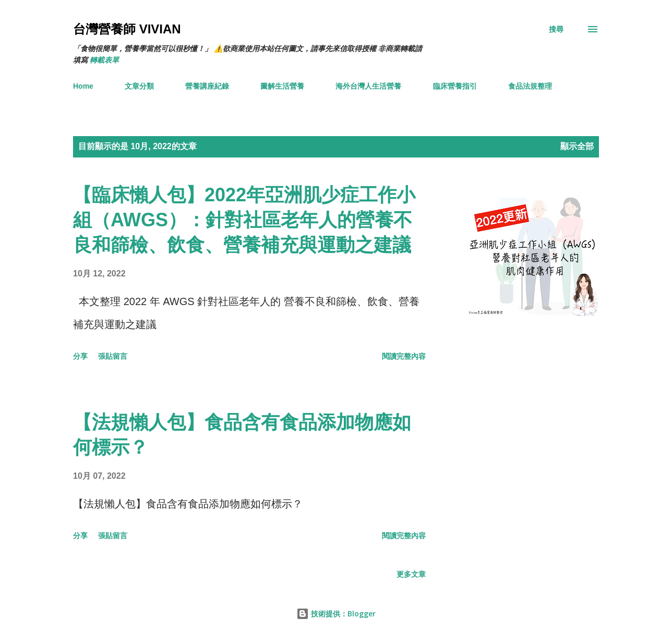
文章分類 (139, 86)
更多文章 (411, 574)
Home (83, 86)
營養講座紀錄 (207, 86)
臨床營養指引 (455, 86)
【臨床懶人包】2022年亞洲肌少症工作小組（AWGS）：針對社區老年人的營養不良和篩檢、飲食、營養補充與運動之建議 (244, 220)
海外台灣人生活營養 (368, 86)
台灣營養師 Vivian (127, 29)
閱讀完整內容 (404, 356)
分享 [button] (80, 356)
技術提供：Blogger (336, 614)
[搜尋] (556, 29)
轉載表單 (104, 60)
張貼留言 (113, 356)
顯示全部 (577, 146)
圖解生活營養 (282, 86)
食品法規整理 (530, 86)
